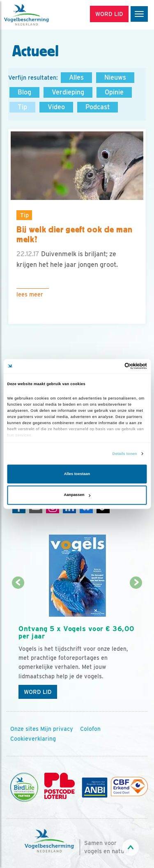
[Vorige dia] (18, 644)
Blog (24, 92)
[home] (41, 15)
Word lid (38, 692)
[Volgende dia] (136, 644)
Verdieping (68, 92)
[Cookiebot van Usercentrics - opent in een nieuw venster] (111, 366)
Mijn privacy (57, 729)
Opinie (114, 92)
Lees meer (30, 294)
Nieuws (115, 77)
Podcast (98, 107)
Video (56, 107)
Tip (22, 107)
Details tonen (125, 454)
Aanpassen (77, 495)
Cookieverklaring (33, 739)
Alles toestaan (77, 474)
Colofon (90, 729)
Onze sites (24, 729)
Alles (76, 77)
